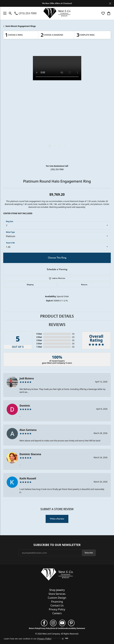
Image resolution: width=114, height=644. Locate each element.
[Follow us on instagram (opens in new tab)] (53, 623)
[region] (57, 105)
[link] (25, 13)
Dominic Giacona (30, 454)
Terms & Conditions (58, 628)
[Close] (110, 3)
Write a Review (57, 519)
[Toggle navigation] (4, 13)
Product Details (57, 316)
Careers (57, 613)
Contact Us (57, 605)
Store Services (57, 594)
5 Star (39, 334)
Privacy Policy (57, 609)
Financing (57, 602)
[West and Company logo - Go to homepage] (57, 13)
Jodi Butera (27, 378)
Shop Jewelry (57, 590)
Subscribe (89, 553)
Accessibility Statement (76, 628)
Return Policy (34, 628)
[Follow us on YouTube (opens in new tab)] (62, 623)
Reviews (57, 325)
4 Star (39, 337)
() (73, 334)
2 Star (39, 344)
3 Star (39, 340)
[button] (10, 13)
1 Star (39, 347)
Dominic (25, 406)
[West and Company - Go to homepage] (57, 575)
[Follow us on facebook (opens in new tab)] (44, 623)
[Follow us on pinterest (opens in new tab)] (71, 623)
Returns (84, 285)
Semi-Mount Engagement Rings (21, 26)
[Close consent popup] (63, 639)
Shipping (30, 285)
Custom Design (57, 598)
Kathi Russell (28, 478)
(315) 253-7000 (57, 169)
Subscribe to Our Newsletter (57, 545)
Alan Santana (28, 430)
